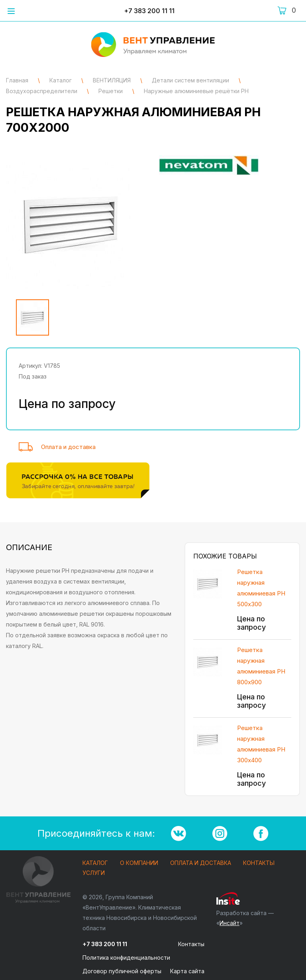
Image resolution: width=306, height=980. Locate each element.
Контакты (259, 863)
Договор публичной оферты (122, 971)
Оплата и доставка (68, 447)
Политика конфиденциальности (126, 958)
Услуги (94, 873)
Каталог (95, 863)
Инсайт (229, 923)
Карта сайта (187, 971)
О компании (139, 863)
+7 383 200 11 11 (149, 11)
